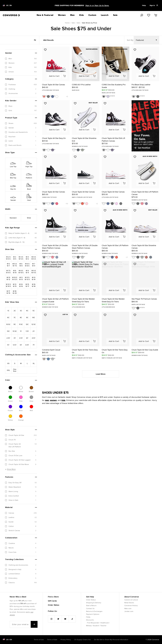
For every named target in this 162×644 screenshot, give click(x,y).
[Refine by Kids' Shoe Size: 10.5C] (8, 324)
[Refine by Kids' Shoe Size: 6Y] (21, 345)
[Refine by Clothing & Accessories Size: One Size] (15, 370)
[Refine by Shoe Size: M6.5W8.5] (27, 265)
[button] (21, 53)
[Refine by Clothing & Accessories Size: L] (27, 363)
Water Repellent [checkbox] (15, 487)
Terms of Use (39, 640)
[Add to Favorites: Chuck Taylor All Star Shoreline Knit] (75, 103)
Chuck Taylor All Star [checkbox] (16, 435)
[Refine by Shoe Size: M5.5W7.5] (15, 265)
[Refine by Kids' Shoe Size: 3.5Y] (21, 338)
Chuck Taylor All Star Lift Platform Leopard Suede (55, 300)
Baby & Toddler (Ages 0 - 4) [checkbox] (19, 233)
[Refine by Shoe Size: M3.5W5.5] (21, 258)
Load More (101, 374)
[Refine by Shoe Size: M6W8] (21, 265)
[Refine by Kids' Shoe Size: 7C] (15, 317)
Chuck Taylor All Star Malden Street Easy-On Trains (83, 300)
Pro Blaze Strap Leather (141, 85)
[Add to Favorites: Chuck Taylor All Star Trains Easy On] (75, 315)
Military (89, 626)
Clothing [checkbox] (12, 89)
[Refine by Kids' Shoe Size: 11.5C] (21, 324)
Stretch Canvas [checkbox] (14, 530)
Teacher (103, 626)
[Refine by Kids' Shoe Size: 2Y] (34, 331)
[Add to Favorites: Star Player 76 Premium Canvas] (135, 264)
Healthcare (105, 623)
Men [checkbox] (10, 59)
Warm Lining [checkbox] (13, 491)
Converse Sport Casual (51, 350)
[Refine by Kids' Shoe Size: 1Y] (21, 331)
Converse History (131, 605)
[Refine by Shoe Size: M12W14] (34, 278)
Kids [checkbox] (10, 67)
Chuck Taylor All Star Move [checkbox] (19, 464)
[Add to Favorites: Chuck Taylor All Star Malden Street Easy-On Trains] (75, 264)
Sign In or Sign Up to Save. (97, 5)
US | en (9, 640)
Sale (73, 23)
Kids (82, 15)
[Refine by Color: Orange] (21, 416)
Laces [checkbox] (11, 141)
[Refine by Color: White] (21, 388)
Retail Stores (129, 603)
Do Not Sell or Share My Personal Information (111, 640)
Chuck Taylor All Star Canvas (54, 85)
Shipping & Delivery (94, 603)
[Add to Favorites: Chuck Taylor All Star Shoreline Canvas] (135, 210)
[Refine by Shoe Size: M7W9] (34, 265)
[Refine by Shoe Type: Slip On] (13, 186)
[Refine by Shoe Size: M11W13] (21, 278)
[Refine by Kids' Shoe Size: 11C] (15, 324)
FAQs (88, 617)
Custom (92, 15)
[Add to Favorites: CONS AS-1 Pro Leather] (75, 50)
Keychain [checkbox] (12, 137)
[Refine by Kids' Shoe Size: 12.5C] (34, 324)
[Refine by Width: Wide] (29, 218)
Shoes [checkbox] (11, 123)
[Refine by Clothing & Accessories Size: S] (15, 363)
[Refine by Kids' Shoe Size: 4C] (27, 311)
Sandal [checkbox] (11, 128)
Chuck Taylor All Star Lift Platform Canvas (145, 193)
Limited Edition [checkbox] (14, 574)
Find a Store (53, 597)
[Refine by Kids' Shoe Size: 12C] (27, 324)
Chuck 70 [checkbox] (12, 440)
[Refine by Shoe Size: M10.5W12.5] (15, 278)
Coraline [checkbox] (12, 543)
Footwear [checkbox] (12, 84)
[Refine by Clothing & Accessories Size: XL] (34, 363)
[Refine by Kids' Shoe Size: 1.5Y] (27, 331)
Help (144, 6)
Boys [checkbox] (10, 106)
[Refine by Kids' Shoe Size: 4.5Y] (34, 338)
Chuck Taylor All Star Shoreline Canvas (144, 247)
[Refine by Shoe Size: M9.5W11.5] (34, 272)
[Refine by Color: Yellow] (10, 416)
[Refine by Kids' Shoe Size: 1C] (8, 311)
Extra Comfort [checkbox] (14, 496)
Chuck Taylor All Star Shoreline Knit (84, 140)
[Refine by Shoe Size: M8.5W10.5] (21, 272)
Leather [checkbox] (11, 517)
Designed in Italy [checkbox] (15, 569)
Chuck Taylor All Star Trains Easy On (85, 351)
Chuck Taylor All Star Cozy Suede (145, 350)
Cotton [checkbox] (11, 526)
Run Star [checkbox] (12, 451)
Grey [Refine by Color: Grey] (31, 401)
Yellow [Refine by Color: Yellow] (10, 420)
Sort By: (130, 40)
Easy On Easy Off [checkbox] (15, 483)
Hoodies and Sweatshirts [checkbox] (18, 132)
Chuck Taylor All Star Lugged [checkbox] (19, 460)
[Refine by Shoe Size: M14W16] (21, 285)
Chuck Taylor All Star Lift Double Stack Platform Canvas (55, 247)
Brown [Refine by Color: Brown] (31, 391)
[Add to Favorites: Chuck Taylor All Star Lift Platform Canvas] (135, 157)
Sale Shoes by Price (90, 23)
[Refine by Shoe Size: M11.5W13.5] (27, 278)
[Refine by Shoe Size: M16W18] (34, 285)
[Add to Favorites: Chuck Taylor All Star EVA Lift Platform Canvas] (105, 103)
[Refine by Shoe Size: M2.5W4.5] (8, 258)
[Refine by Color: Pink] (21, 397)
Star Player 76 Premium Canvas (144, 299)
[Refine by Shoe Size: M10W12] (8, 278)
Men (72, 15)
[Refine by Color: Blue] (21, 407)
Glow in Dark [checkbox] (13, 500)
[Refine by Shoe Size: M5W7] (8, 265)
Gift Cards (52, 601)
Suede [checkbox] (11, 522)
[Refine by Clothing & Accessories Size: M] (21, 363)
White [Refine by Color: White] (21, 391)
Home (67, 23)
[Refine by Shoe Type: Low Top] (13, 163)
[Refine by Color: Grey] (31, 397)
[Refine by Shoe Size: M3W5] (15, 258)
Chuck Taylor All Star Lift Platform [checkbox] (15, 445)
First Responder (93, 623)
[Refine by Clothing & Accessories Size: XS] (8, 363)
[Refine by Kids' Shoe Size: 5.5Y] (15, 345)
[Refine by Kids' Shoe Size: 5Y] (8, 345)
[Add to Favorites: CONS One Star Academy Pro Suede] (105, 50)
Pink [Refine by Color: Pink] (21, 401)
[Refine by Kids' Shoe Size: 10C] (34, 317)
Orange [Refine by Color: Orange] (21, 420)
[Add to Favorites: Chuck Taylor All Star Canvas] (45, 50)
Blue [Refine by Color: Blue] (21, 410)
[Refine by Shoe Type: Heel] (29, 197)
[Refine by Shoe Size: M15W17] (27, 285)
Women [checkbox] (12, 63)
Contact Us (90, 608)
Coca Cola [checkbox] (12, 552)
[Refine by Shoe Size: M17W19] (8, 292)
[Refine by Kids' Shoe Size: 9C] (27, 317)
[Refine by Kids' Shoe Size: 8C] (21, 317)
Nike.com (128, 608)
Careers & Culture (131, 600)
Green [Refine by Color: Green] (10, 401)
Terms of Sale (52, 640)
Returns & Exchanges (94, 611)
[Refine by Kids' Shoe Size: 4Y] (27, 338)
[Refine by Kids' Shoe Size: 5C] (34, 311)
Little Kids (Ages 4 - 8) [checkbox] (17, 238)
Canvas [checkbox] (11, 513)
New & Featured (45, 15)
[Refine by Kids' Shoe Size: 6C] (8, 317)
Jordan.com (129, 611)
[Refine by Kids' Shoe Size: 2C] (15, 311)
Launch (105, 15)
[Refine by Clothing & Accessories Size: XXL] (8, 370)
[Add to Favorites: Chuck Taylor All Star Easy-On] (45, 103)
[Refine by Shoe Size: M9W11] (27, 272)
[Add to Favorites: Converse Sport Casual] (45, 315)
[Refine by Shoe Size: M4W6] (27, 258)
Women (62, 15)
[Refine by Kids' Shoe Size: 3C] (21, 311)
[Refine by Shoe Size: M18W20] (15, 292)
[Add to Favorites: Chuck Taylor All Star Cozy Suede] (135, 315)
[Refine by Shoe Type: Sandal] (13, 197)
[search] (139, 15)
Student (96, 626)
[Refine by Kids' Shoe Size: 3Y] (15, 338)
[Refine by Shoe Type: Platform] (29, 175)
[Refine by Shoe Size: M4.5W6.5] (34, 258)
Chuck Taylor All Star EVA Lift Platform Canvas (113, 140)
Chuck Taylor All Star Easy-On (54, 138)
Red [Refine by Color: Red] (31, 410)
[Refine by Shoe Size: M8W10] (15, 272)
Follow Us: (53, 611)
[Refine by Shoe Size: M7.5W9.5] (8, 272)
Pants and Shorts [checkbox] (15, 145)
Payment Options (93, 614)
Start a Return (91, 605)
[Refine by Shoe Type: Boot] (29, 186)
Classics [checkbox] (12, 582)
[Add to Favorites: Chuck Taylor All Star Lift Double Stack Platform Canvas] (45, 210)
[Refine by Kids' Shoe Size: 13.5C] (15, 331)
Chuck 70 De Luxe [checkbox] (15, 455)
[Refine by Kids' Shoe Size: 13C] (8, 331)
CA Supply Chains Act (82, 640)
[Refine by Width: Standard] (13, 218)
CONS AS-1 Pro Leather (81, 85)
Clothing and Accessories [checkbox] (18, 565)
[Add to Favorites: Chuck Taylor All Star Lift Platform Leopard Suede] (45, 264)
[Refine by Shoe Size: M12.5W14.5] (8, 285)
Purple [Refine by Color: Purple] (10, 410)
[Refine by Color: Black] (10, 388)
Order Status (54, 605)
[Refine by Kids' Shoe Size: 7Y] (34, 345)
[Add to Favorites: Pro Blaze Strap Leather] (135, 50)
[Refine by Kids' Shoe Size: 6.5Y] (27, 345)
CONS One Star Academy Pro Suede (114, 86)
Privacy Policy (66, 640)
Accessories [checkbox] (13, 93)
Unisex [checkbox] (11, 72)
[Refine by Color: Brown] (31, 388)
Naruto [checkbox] (11, 548)
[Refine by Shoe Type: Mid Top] (13, 175)
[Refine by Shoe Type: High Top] (29, 163)
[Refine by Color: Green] (10, 397)
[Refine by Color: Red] (31, 407)
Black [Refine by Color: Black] (10, 391)
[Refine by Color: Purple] (10, 407)
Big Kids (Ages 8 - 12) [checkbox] (16, 242)
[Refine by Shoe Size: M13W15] (15, 285)
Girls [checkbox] (10, 110)
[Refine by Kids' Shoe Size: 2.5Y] (8, 338)
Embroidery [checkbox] (13, 578)
